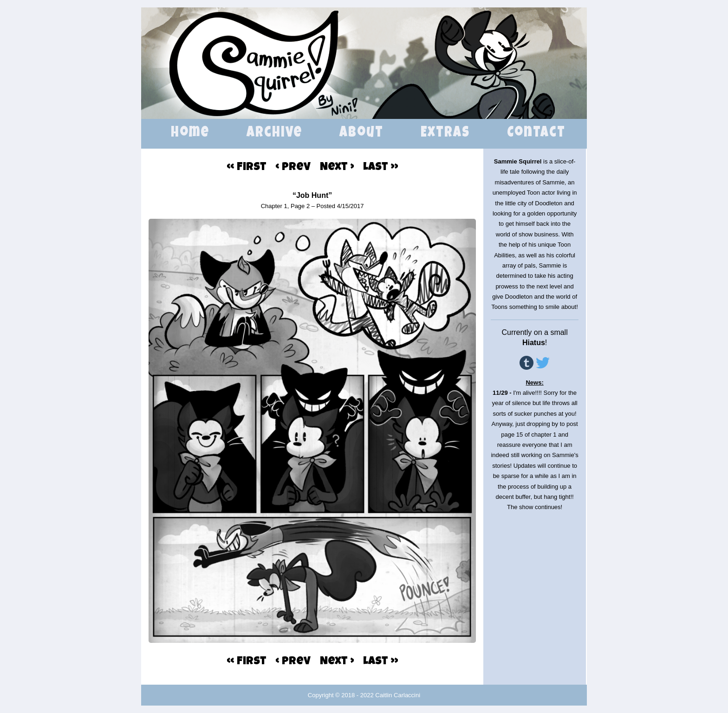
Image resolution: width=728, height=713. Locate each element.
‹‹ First (247, 168)
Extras (445, 133)
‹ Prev (293, 168)
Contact (536, 133)
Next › (337, 168)
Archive (274, 133)
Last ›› (380, 168)
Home (190, 133)
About (361, 133)
